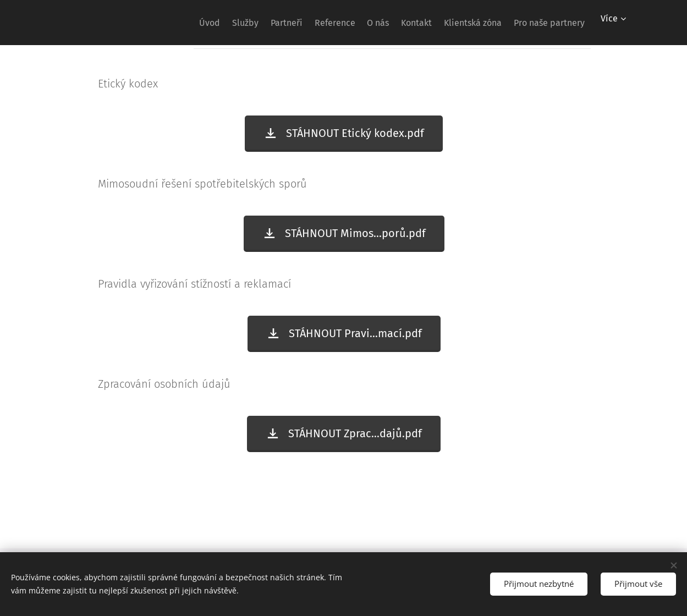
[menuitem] (151, 23)
